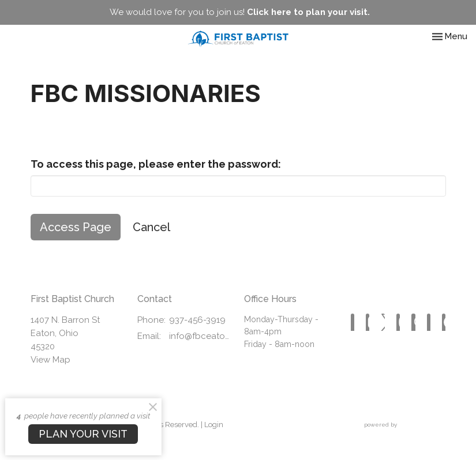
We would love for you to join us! (240, 12)
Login (214, 425)
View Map (50, 360)
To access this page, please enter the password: (156, 164)
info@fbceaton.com (201, 336)
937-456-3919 (197, 320)
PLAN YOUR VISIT (83, 434)
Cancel (151, 227)
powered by (405, 425)
